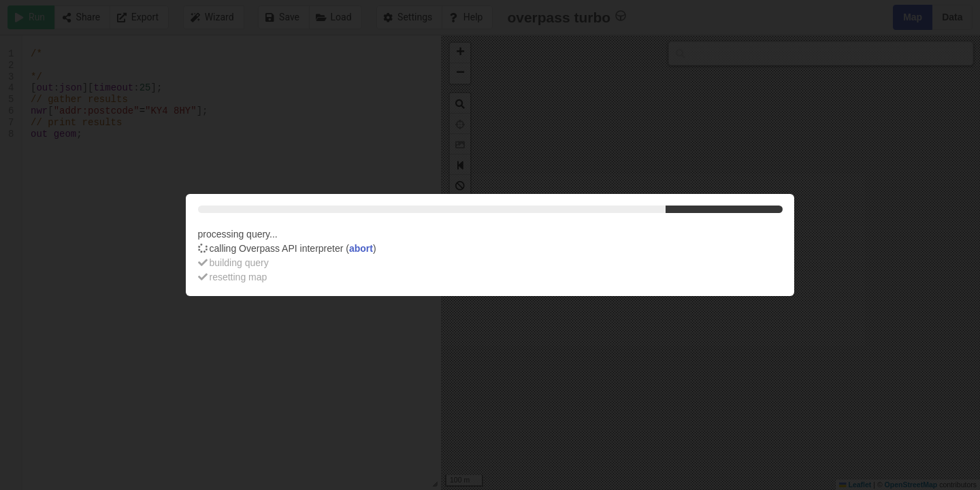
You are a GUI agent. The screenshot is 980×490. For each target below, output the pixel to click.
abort (361, 248)
